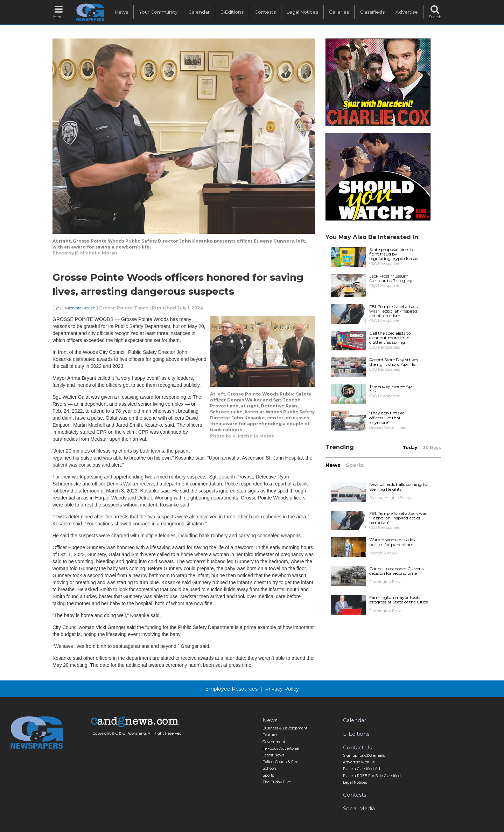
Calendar (199, 12)
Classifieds (372, 12)
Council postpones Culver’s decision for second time (396, 571)
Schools (269, 768)
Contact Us (357, 748)
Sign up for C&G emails (364, 756)
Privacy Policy (282, 689)
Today (410, 448)
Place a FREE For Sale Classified (372, 776)
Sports (355, 465)
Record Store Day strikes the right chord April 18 (394, 362)
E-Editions (232, 12)
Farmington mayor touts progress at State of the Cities (398, 600)
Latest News (273, 755)
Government (274, 742)
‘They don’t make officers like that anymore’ (387, 417)
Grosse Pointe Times (124, 308)
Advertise (407, 12)
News (121, 12)
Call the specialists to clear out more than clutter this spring (390, 338)
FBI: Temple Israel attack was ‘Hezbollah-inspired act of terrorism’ (394, 311)
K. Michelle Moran (78, 308)
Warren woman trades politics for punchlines (392, 542)
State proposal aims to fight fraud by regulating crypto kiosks (394, 254)
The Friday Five (277, 782)
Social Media (359, 809)
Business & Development (285, 728)
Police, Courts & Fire (280, 762)
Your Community (158, 12)
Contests (265, 12)
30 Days (432, 448)
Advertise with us (359, 762)
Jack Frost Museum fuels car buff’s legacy (391, 278)
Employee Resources (231, 689)
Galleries (339, 12)
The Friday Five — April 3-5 (392, 389)
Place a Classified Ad (362, 769)
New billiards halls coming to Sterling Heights (398, 487)
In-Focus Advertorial (281, 749)
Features (270, 735)
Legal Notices (302, 12)
